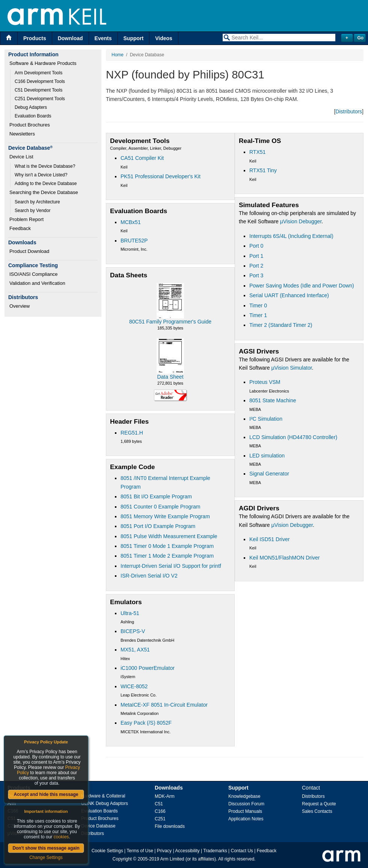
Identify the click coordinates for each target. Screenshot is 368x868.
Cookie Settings (107, 851)
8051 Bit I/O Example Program (156, 496)
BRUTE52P (134, 241)
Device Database (98, 826)
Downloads (169, 788)
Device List (21, 157)
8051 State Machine (273, 400)
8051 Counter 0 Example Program (160, 507)
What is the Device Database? (45, 166)
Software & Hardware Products (43, 63)
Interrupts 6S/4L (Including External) (291, 236)
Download (70, 38)
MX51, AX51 (135, 650)
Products (35, 38)
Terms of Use (140, 851)
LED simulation (267, 456)
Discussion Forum (246, 804)
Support (134, 38)
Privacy (164, 851)
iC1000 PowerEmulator (148, 668)
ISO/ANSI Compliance (34, 274)
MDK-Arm (165, 796)
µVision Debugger (301, 221)
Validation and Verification (37, 283)
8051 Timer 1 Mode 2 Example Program (167, 556)
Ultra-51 (130, 613)
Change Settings (46, 857)
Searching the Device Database (44, 192)
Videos (164, 38)
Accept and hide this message (46, 794)
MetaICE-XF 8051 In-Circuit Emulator (164, 705)
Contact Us (242, 851)
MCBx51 (131, 222)
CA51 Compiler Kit (142, 158)
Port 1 (256, 256)
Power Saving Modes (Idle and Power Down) (302, 286)
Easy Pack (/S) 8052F (146, 723)
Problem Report (26, 219)
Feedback (20, 228)
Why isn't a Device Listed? (41, 175)
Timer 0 (258, 305)
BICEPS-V (133, 631)
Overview (20, 306)
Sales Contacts (317, 811)
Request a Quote (319, 804)
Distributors (349, 111)
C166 (160, 811)
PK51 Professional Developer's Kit (161, 176)
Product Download (29, 251)
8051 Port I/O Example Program (158, 526)
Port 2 (256, 266)
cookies (61, 837)
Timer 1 (258, 315)
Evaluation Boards (33, 116)
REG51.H (132, 433)
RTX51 (257, 152)
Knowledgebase (244, 796)
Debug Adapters (31, 107)
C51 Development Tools (38, 90)
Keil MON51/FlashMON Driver (284, 558)
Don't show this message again (46, 848)
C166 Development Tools (40, 81)
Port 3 (256, 275)
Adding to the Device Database (46, 184)
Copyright (122, 859)
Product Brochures (30, 125)
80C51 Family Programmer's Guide (170, 322)
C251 (160, 819)
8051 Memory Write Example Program (165, 516)
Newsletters (22, 134)
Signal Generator (269, 474)
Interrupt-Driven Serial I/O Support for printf (171, 566)
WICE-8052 (134, 686)
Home (118, 55)
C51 (159, 804)
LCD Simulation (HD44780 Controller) (293, 437)
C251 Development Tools (40, 99)
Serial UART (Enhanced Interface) (289, 295)
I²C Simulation (266, 419)
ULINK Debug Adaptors (105, 803)
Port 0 (256, 246)
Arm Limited (172, 859)
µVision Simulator (291, 368)
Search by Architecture (37, 202)
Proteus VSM (265, 382)
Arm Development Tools (38, 73)
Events (103, 38)
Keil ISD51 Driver (269, 539)
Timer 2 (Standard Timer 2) (281, 325)
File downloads (170, 826)
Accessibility (187, 851)
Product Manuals (245, 811)
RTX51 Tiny (263, 170)
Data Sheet (170, 377)
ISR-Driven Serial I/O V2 (149, 576)
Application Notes (246, 819)
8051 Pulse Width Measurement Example (169, 536)
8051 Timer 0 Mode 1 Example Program (167, 546)
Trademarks (215, 851)
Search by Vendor (32, 211)
